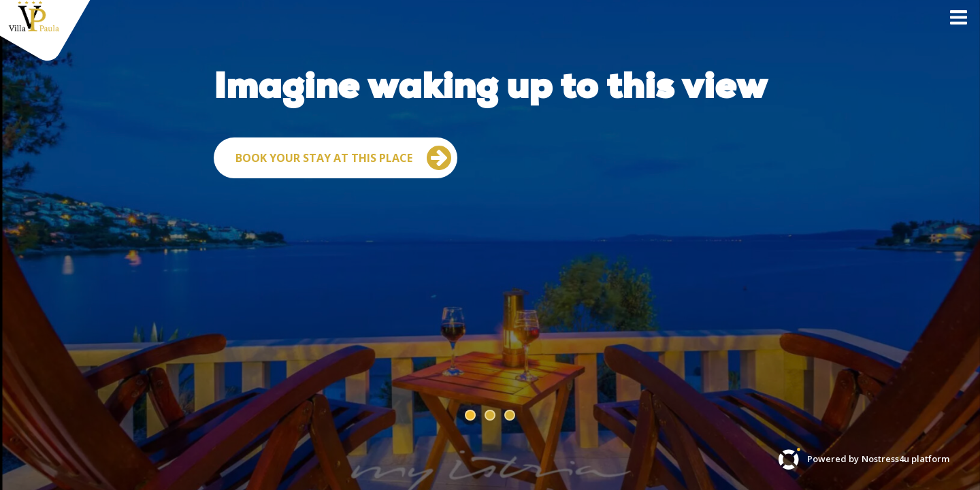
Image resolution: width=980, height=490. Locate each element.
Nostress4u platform (905, 459)
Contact (787, 37)
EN (930, 37)
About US (866, 37)
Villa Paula (703, 37)
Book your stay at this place (344, 240)
